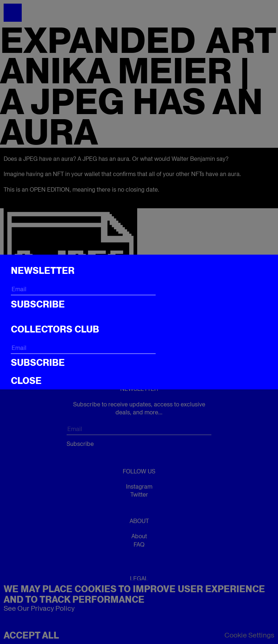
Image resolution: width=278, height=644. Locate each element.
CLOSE (26, 381)
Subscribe (38, 304)
